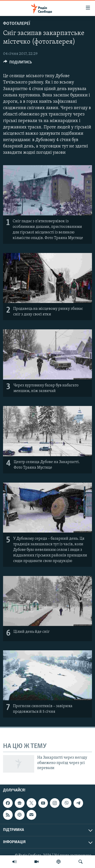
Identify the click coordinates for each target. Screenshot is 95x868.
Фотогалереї (17, 24)
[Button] (18, 63)
